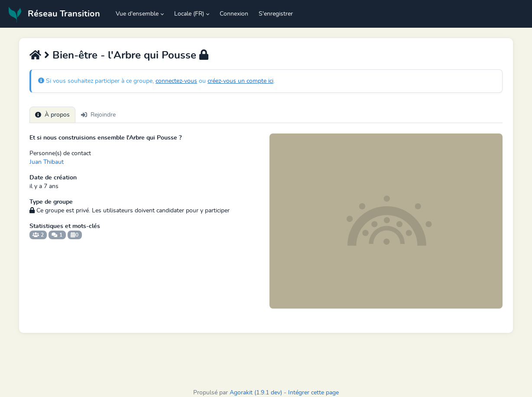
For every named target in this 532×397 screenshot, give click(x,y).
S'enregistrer (276, 14)
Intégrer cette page (313, 393)
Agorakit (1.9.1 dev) (256, 393)
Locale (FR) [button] (189, 14)
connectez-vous (176, 81)
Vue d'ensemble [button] (137, 14)
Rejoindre (98, 115)
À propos (52, 115)
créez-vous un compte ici (240, 81)
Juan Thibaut (47, 162)
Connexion (234, 14)
